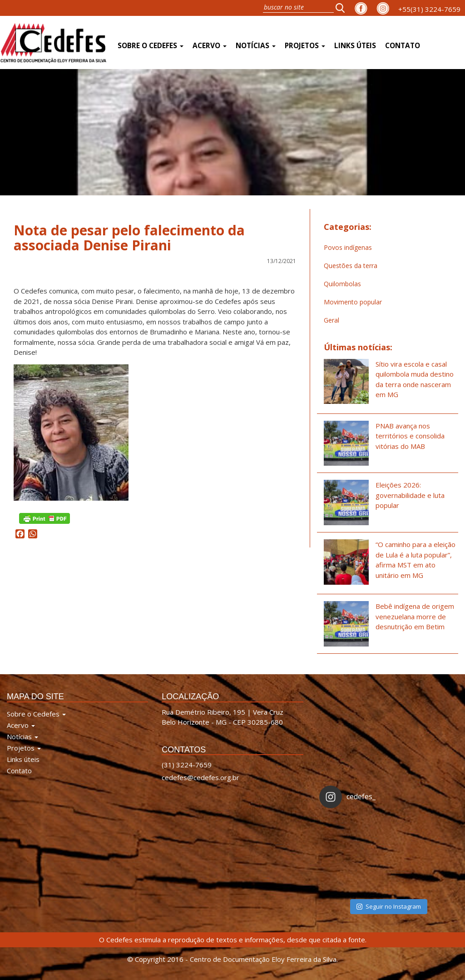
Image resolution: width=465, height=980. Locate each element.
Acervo (210, 46)
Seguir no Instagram (389, 906)
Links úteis (355, 46)
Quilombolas (342, 284)
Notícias (256, 46)
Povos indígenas (348, 247)
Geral (331, 320)
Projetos (305, 46)
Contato (403, 46)
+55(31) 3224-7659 (429, 9)
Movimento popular (353, 302)
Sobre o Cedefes (151, 46)
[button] (343, 8)
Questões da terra (351, 266)
